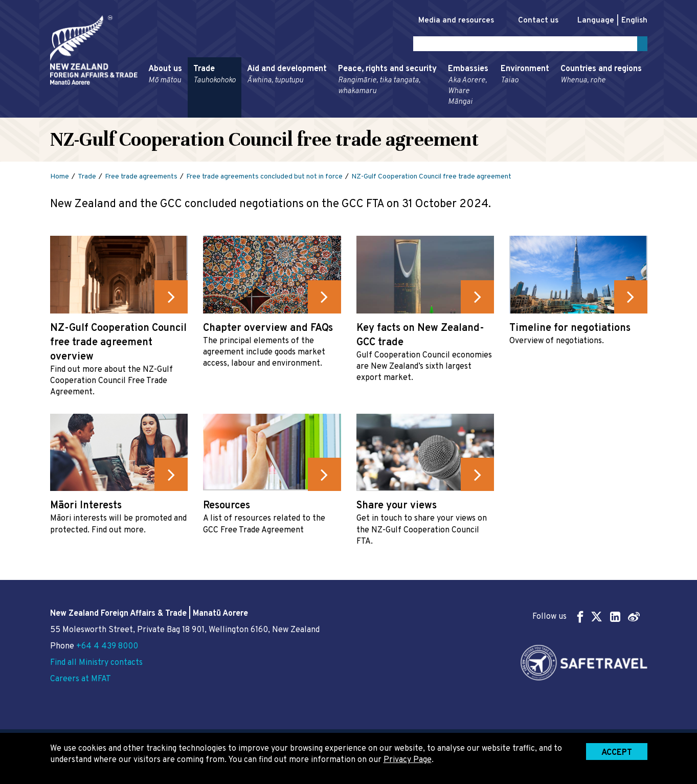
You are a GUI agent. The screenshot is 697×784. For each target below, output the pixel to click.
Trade (215, 77)
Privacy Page (408, 760)
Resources (227, 508)
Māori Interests (86, 508)
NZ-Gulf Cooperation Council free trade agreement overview (118, 344)
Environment (525, 77)
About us (165, 77)
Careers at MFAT (81, 679)
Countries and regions (601, 77)
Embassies (469, 87)
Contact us (533, 21)
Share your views (397, 508)
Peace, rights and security (387, 82)
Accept (617, 753)
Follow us (586, 617)
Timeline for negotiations (570, 330)
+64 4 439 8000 (107, 646)
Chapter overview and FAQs (268, 330)
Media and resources (445, 21)
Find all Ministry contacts (96, 663)
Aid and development (287, 77)
